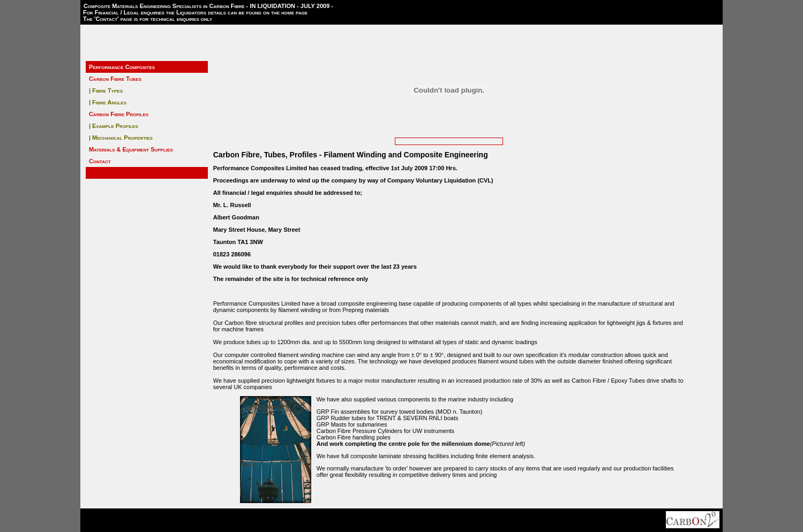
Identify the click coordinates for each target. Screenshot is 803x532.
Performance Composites (122, 67)
